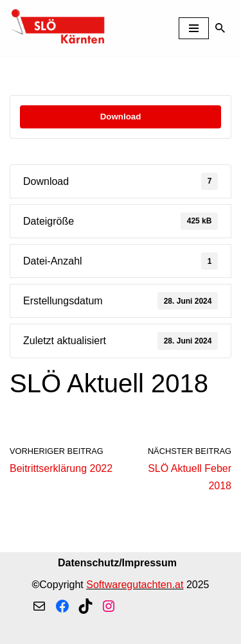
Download (121, 117)
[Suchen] (220, 28)
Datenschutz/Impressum (117, 563)
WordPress (173, 630)
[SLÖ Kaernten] (58, 28)
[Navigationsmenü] (194, 28)
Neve (55, 630)
